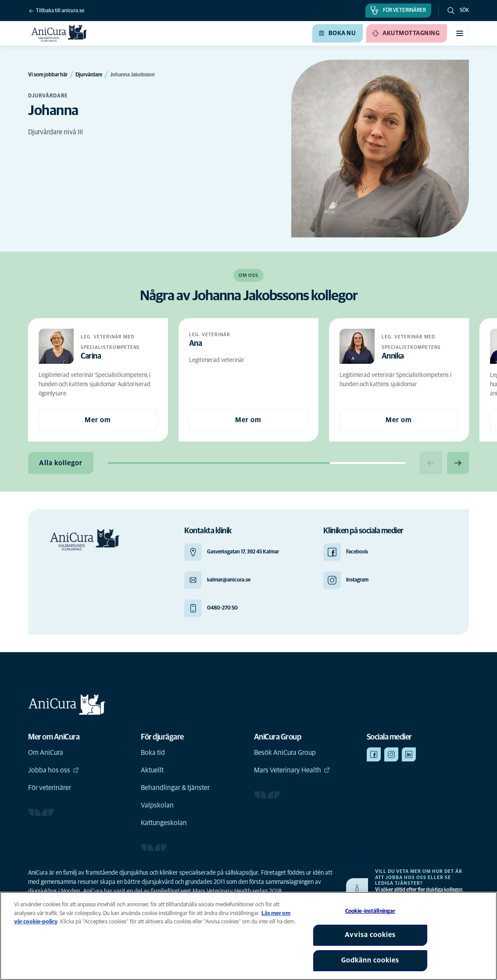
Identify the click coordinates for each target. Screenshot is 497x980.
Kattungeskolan (164, 823)
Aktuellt (152, 770)
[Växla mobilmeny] (460, 33)
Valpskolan (157, 805)
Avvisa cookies (370, 935)
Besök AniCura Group (285, 753)
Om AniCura (46, 753)
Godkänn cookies (370, 960)
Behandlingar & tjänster (175, 788)
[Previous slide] (431, 463)
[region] (248, 936)
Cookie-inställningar (370, 911)
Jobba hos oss (54, 770)
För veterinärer (50, 788)
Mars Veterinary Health (292, 770)
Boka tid (153, 753)
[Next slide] (458, 463)
